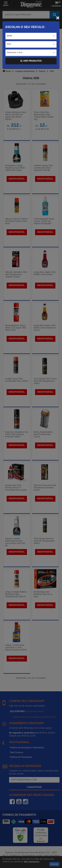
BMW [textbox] (9, 36)
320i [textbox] (9, 44)
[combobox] (31, 36)
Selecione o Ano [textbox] (15, 52)
